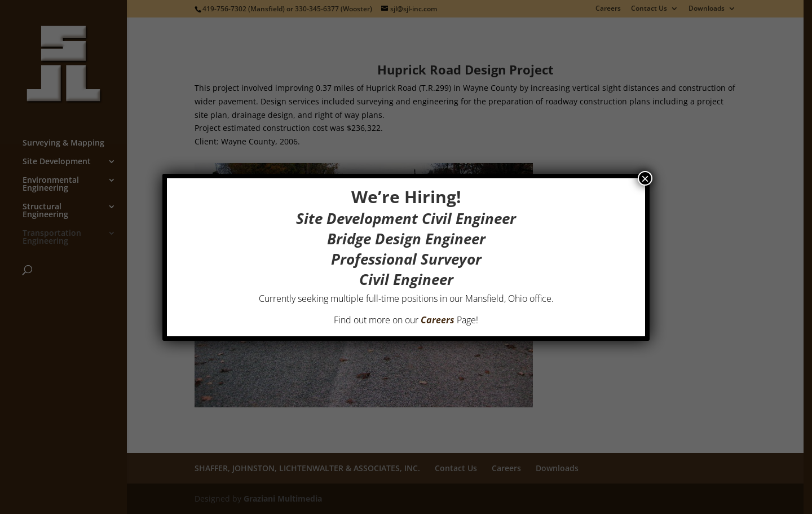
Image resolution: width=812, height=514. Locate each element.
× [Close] (645, 178)
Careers (438, 320)
